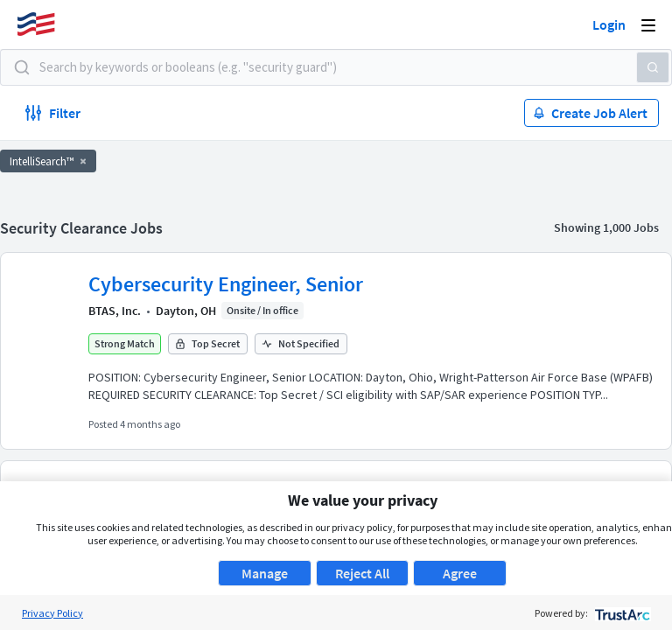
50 (436, 413)
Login (609, 24)
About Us (329, 597)
